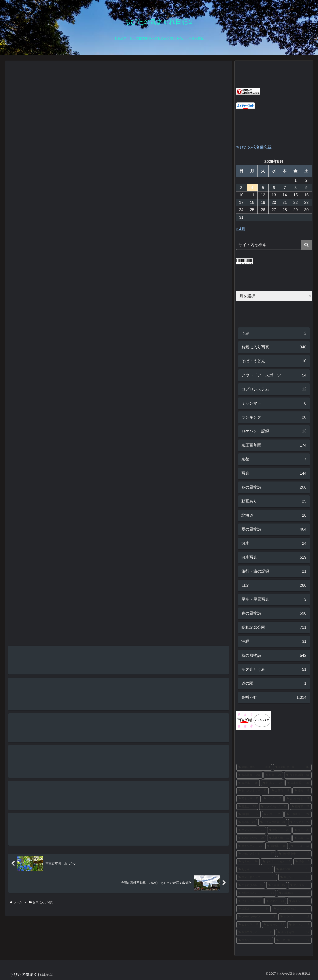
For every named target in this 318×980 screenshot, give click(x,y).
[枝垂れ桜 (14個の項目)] (294, 893)
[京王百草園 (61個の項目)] (298, 775)
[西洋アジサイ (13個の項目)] (256, 932)
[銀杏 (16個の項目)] (302, 862)
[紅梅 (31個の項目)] (302, 791)
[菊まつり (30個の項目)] (249, 799)
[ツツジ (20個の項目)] (279, 830)
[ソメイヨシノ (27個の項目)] (274, 807)
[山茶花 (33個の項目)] (281, 791)
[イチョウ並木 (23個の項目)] (273, 822)
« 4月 (241, 229)
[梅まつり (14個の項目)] (299, 901)
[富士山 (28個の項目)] (247, 807)
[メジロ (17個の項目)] (300, 846)
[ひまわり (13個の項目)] (274, 925)
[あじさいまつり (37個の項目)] (253, 791)
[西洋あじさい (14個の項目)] (256, 893)
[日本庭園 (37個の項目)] (298, 783)
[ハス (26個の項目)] (273, 814)
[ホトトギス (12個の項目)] (294, 932)
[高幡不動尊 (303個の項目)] (254, 767)
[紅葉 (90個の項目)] (273, 775)
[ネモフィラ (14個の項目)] (250, 901)
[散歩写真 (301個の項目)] (249, 775)
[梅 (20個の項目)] (302, 830)
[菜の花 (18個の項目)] (277, 846)
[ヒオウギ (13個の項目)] (249, 925)
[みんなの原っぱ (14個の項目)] (292, 909)
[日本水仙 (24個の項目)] (298, 814)
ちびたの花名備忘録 (254, 147)
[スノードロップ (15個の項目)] (257, 877)
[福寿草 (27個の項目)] (301, 807)
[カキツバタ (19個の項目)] (250, 846)
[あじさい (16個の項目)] (255, 869)
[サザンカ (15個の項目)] (295, 877)
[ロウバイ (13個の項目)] (295, 917)
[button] (307, 245)
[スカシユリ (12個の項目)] (255, 940)
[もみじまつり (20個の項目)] (251, 838)
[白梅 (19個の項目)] (302, 838)
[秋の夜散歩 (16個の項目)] (294, 854)
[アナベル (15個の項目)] (300, 885)
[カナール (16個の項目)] (248, 862)
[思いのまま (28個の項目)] (298, 799)
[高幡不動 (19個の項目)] (279, 838)
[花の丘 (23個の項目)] (247, 822)
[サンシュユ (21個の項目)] (251, 830)
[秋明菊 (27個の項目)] (249, 814)
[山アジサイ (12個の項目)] (293, 940)
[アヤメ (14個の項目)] (275, 901)
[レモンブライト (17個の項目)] (256, 854)
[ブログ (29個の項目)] (273, 799)
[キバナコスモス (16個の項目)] (277, 862)
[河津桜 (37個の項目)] (273, 783)
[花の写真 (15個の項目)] (293, 869)
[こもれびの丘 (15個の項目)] (251, 885)
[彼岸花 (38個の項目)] (248, 783)
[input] (274, 245)
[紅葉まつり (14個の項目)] (254, 909)
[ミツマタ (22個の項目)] (300, 822)
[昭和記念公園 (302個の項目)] (292, 767)
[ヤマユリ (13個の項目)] (299, 925)
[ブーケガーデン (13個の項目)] (257, 917)
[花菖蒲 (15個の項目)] (277, 885)
